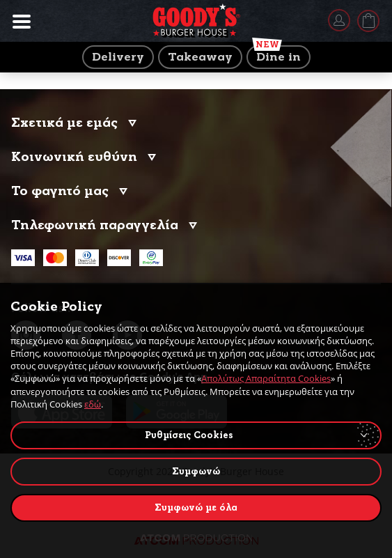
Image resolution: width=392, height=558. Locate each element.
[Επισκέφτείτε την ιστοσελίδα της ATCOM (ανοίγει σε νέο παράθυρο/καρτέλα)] (196, 538)
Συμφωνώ (196, 471)
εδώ (93, 404)
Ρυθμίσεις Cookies (189, 435)
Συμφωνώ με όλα (196, 507)
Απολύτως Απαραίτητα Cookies (266, 378)
